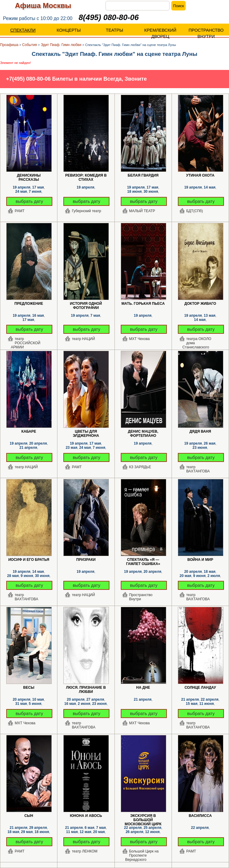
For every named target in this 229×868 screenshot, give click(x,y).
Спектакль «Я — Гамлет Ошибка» (143, 560)
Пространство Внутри (141, 597)
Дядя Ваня (200, 431)
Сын (29, 816)
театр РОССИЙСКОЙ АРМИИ (26, 341)
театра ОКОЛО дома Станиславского (197, 341)
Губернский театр (86, 211)
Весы (29, 688)
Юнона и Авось (86, 816)
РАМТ (20, 211)
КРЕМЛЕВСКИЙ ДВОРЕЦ (160, 33)
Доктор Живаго (200, 304)
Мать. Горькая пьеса (143, 304)
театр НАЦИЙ (83, 339)
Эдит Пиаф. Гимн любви (61, 45)
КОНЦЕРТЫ (69, 30)
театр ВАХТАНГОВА (198, 469)
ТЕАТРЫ (114, 30)
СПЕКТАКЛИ (23, 30)
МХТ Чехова (139, 339)
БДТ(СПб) (195, 211)
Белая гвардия (143, 175)
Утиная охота (200, 175)
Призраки (86, 560)
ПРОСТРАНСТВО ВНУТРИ (206, 33)
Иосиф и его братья (29, 560)
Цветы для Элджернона (86, 432)
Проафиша (9, 45)
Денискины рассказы (29, 176)
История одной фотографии (86, 304)
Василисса (200, 816)
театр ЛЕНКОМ (84, 851)
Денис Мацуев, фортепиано (143, 432)
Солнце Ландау (200, 688)
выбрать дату (29, 201)
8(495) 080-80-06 (109, 17)
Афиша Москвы (43, 6)
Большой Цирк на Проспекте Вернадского (142, 854)
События (30, 45)
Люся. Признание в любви (86, 688)
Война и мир (200, 560)
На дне (143, 688)
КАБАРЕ (29, 431)
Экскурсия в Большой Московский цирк (143, 816)
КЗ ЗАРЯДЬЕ (140, 467)
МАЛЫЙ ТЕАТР (142, 211)
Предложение (29, 304)
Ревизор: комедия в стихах (86, 176)
